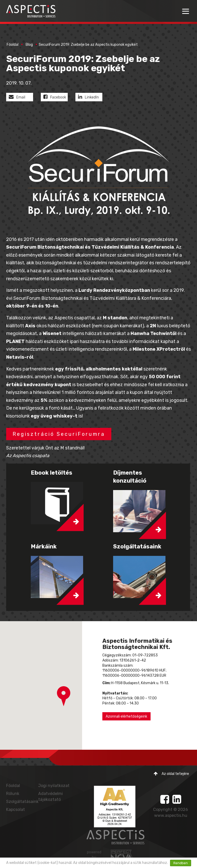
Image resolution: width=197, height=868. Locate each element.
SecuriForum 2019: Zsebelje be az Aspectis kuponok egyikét (88, 45)
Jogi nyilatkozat (54, 786)
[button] (64, 696)
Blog (29, 45)
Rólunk (13, 794)
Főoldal (13, 45)
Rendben (181, 863)
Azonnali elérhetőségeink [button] (126, 716)
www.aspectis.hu (171, 815)
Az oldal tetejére (171, 774)
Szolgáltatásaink (22, 802)
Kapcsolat (16, 810)
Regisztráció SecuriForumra (59, 434)
